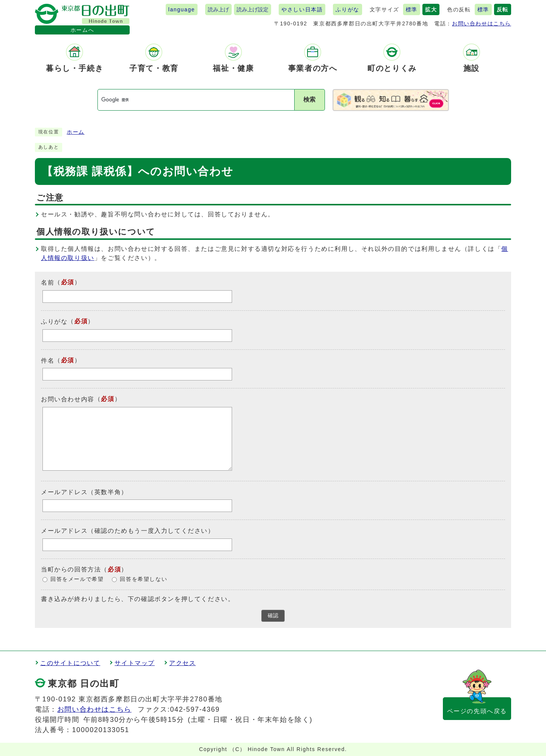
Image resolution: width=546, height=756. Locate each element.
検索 (309, 99)
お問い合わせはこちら (482, 23)
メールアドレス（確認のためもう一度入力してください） (128, 531)
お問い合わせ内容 (68, 399)
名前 (48, 283)
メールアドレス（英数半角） (84, 492)
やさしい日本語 (302, 9)
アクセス (182, 663)
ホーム (76, 132)
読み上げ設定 (253, 9)
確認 (273, 616)
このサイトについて (70, 663)
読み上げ (218, 9)
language (182, 9)
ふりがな (347, 9)
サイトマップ (135, 663)
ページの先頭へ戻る (477, 711)
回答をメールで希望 (77, 579)
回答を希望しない (144, 579)
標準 (412, 9)
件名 (48, 360)
